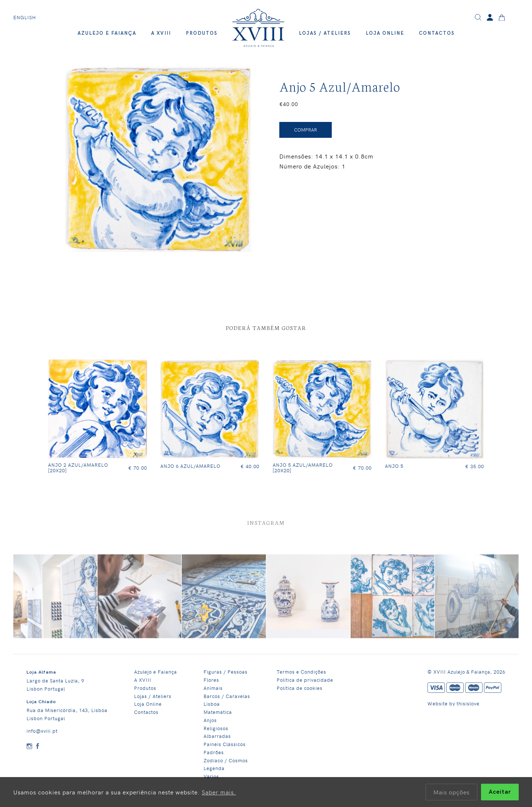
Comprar (306, 130)
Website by (442, 703)
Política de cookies (300, 688)
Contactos (437, 33)
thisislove (468, 703)
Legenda (214, 768)
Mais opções (451, 792)
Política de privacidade (305, 680)
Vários (211, 776)
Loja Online (385, 33)
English (25, 17)
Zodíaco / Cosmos (226, 760)
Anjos (210, 720)
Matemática (218, 712)
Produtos (202, 33)
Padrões (214, 752)
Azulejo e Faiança (107, 33)
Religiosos (216, 728)
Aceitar (500, 792)
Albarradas (217, 736)
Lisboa (212, 704)
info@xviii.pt (42, 731)
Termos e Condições (301, 672)
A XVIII (161, 33)
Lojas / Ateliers (325, 33)
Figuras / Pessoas (226, 672)
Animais (213, 688)
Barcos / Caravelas (227, 696)
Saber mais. (219, 792)
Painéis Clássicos (225, 744)
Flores (211, 680)
